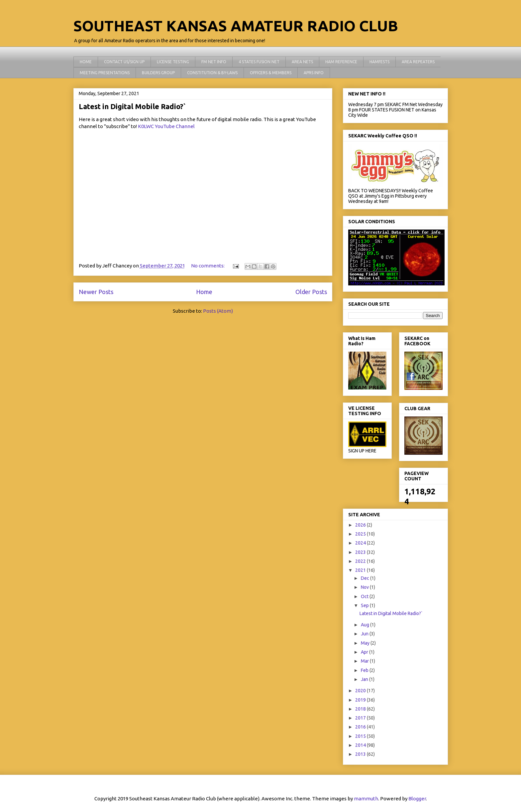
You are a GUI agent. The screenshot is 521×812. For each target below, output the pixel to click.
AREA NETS (302, 62)
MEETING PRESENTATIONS (105, 73)
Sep (365, 605)
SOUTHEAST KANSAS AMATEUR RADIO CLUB (236, 26)
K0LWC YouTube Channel (166, 126)
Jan (365, 679)
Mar (365, 661)
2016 (361, 727)
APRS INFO (314, 73)
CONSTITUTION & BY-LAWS (212, 73)
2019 (361, 700)
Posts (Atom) (218, 311)
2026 (361, 525)
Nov (365, 587)
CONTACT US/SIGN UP (124, 62)
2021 (361, 570)
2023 (361, 552)
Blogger (417, 799)
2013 (361, 754)
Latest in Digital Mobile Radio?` (132, 106)
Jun (365, 634)
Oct (365, 596)
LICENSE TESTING (173, 62)
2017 (361, 718)
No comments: (208, 266)
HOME (86, 62)
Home (204, 292)
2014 (361, 745)
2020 (361, 691)
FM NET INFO (214, 62)
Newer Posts (96, 292)
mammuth (366, 799)
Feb (365, 670)
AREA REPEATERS (418, 62)
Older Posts (311, 292)
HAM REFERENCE (341, 62)
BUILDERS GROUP (158, 73)
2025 (361, 534)
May (366, 643)
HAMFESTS (379, 62)
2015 (361, 736)
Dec (365, 578)
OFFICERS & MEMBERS (271, 73)
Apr (365, 652)
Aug (365, 625)
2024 (361, 543)
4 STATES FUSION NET (259, 62)
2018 (361, 709)
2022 (361, 561)
